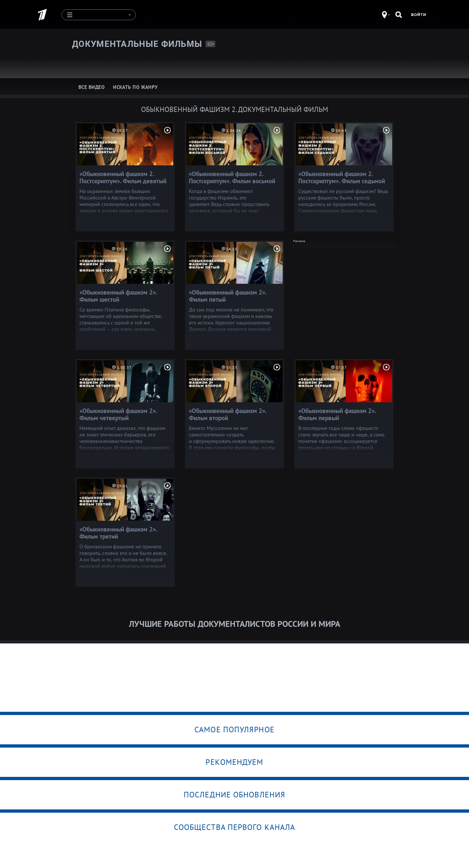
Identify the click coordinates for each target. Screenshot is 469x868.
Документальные (137, 44)
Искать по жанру (135, 87)
